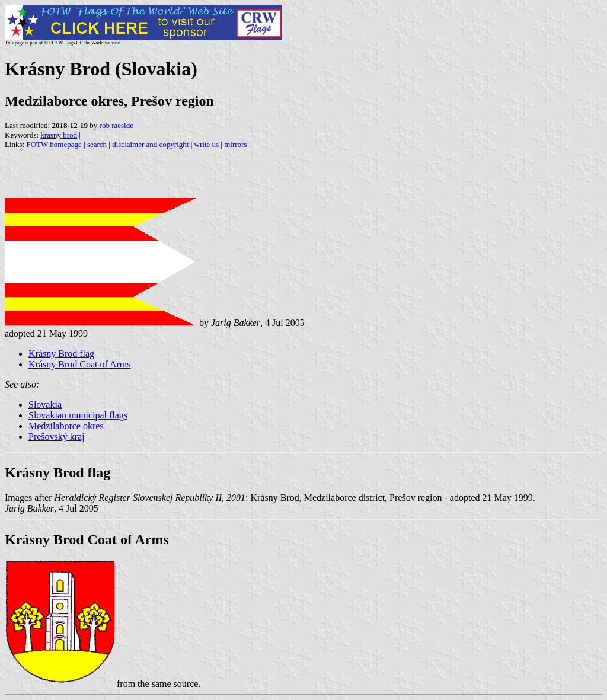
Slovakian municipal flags (78, 415)
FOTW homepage (54, 144)
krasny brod (59, 135)
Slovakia (45, 405)
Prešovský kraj (57, 437)
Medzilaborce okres (66, 426)
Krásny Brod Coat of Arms (79, 364)
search (97, 144)
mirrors (235, 144)
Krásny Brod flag (61, 354)
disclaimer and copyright (150, 144)
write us (207, 144)
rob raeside (116, 125)
